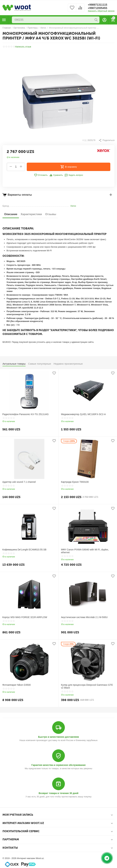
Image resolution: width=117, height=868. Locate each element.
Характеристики (31, 214)
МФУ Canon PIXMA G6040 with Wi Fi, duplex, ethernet (85, 551)
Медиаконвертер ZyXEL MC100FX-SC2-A (83, 414)
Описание (11, 214)
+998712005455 (97, 8)
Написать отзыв (23, 47)
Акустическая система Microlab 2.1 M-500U (84, 617)
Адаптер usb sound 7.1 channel (19, 482)
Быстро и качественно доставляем (58, 737)
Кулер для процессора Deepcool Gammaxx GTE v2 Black (87, 686)
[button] (107, 140)
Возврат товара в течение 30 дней (58, 793)
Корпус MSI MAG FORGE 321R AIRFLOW (25, 617)
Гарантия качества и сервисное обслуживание (58, 765)
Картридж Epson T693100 (75, 482)
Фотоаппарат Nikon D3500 (17, 685)
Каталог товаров (4, 20)
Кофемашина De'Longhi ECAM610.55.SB (24, 550)
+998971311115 (97, 5)
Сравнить (56, 175)
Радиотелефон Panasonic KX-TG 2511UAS (25, 414)
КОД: (85, 140)
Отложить (41, 175)
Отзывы (51, 214)
